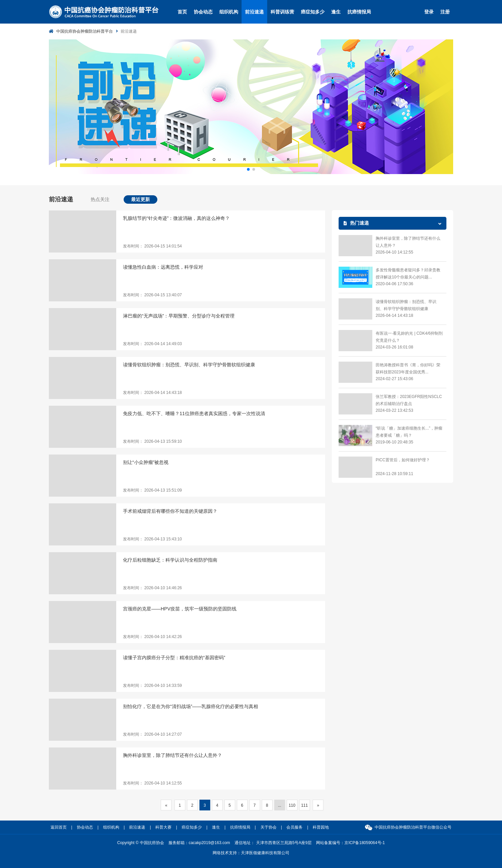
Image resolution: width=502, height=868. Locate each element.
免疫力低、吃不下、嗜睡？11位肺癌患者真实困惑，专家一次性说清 (194, 413)
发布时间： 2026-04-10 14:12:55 (152, 783)
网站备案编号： (350, 843)
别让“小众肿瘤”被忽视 (146, 462)
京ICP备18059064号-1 (365, 843)
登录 (429, 12)
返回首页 (59, 827)
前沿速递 (254, 12)
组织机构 (229, 12)
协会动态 (203, 12)
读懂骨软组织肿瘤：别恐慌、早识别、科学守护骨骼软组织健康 (189, 365)
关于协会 (269, 827)
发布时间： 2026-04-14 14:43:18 (152, 393)
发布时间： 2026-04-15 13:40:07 (152, 295)
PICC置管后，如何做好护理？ (403, 460)
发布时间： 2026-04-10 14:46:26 (152, 588)
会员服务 (294, 827)
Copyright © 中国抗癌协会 (141, 843)
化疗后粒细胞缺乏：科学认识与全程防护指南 (170, 560)
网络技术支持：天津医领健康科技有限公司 (251, 853)
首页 (182, 12)
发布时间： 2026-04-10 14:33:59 (152, 686)
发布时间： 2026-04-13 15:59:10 (152, 441)
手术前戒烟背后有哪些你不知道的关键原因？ (170, 511)
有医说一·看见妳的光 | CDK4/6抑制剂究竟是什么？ (409, 337)
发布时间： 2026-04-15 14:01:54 (152, 246)
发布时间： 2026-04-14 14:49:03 (152, 344)
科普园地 (321, 827)
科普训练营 (282, 12)
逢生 (336, 12)
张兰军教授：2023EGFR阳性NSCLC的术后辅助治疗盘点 (409, 400)
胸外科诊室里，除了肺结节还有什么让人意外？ (172, 755)
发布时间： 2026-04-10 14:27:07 (152, 734)
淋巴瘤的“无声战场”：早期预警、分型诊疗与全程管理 (179, 316)
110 (292, 805)
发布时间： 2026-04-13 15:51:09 (152, 490)
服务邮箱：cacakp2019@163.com (199, 843)
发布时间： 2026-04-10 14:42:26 (152, 637)
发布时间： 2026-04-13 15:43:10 (152, 539)
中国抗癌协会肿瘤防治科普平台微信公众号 (413, 827)
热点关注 (100, 199)
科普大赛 (163, 827)
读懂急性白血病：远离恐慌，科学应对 (163, 267)
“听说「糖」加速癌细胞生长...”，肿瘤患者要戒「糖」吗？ (409, 432)
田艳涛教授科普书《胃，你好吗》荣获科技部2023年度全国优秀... (408, 369)
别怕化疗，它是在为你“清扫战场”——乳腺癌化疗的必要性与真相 (191, 706)
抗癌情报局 (359, 12)
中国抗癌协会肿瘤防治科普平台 (85, 31)
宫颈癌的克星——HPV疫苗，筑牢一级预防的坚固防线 (180, 609)
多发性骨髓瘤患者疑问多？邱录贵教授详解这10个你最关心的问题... (408, 274)
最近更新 (140, 199)
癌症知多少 (313, 12)
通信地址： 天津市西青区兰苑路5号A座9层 (273, 843)
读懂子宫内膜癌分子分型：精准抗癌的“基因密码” (174, 658)
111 (305, 805)
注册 (445, 12)
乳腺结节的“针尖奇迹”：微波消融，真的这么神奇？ (176, 218)
